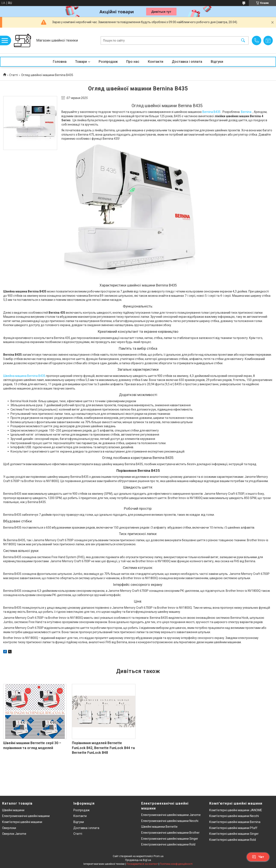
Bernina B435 (211, 112)
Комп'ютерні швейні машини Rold (233, 840)
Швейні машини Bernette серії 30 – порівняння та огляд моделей (32, 745)
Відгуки (217, 62)
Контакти (156, 62)
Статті (14, 75)
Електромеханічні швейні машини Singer (170, 839)
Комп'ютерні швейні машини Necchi (234, 816)
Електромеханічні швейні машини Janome (171, 815)
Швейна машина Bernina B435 (24, 376)
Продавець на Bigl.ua (138, 860)
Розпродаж (108, 62)
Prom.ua (159, 856)
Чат (258, 857)
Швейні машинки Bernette (159, 827)
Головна (60, 62)
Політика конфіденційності (176, 864)
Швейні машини (13, 810)
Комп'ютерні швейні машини (22, 822)
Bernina (246, 112)
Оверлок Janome (14, 834)
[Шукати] (243, 41)
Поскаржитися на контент (142, 864)
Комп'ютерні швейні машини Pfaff (233, 828)
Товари (81, 62)
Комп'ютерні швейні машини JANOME (236, 810)
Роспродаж (82, 810)
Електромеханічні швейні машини (26, 816)
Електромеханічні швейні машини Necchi (170, 821)
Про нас (133, 62)
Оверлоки (9, 828)
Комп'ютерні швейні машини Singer (234, 834)
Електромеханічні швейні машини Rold (168, 844)
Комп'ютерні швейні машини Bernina (235, 822)
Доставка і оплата (187, 62)
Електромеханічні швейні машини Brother (170, 833)
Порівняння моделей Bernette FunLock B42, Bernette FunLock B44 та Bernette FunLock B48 (103, 748)
